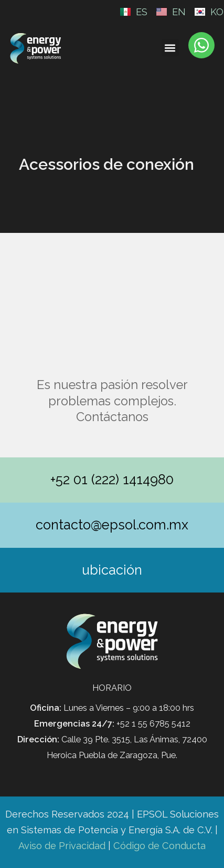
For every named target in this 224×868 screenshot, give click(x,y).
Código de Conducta (159, 846)
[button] (170, 48)
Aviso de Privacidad (62, 846)
